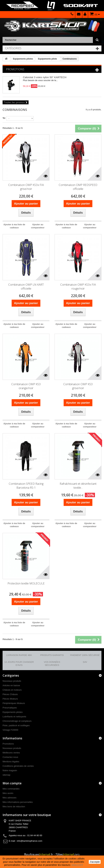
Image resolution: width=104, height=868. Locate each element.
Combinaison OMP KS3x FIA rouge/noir (78, 286)
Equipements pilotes (23, 59)
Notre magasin (10, 770)
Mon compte (12, 783)
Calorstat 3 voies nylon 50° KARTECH (45, 77)
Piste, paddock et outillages (16, 725)
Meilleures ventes (11, 753)
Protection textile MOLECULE (26, 583)
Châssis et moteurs (12, 690)
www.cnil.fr (77, 865)
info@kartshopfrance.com (30, 841)
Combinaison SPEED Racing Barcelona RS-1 (26, 486)
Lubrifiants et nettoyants (14, 717)
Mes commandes (11, 789)
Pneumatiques (10, 708)
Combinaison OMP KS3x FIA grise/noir (26, 187)
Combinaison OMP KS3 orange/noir (26, 386)
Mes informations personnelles (18, 802)
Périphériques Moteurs (14, 703)
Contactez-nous (10, 757)
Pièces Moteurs (10, 699)
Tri (4, 118)
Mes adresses (9, 798)
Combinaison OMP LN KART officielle (26, 286)
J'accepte (95, 862)
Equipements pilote (47, 59)
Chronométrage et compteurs (17, 721)
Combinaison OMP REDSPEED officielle (78, 187)
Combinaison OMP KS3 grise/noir (78, 386)
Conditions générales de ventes (18, 766)
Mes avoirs (8, 793)
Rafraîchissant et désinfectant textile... (78, 486)
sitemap (6, 775)
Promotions (15, 69)
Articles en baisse (11, 685)
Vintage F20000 (10, 730)
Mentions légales (11, 762)
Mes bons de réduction (14, 807)
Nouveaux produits (12, 681)
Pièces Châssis (10, 694)
